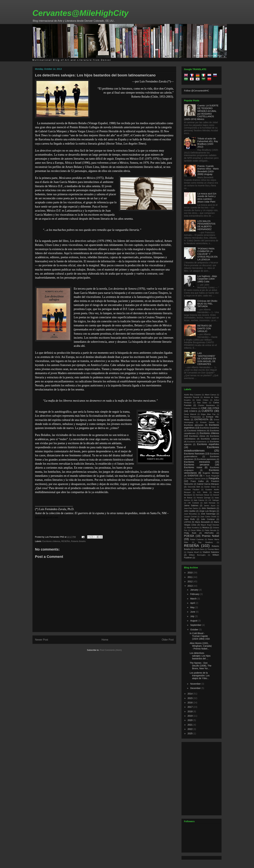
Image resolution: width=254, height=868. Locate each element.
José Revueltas (190, 514)
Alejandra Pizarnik (192, 397)
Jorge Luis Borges (208, 511)
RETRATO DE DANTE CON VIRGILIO (205, 328)
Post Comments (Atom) (111, 650)
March (194, 599)
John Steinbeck (209, 508)
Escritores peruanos (197, 465)
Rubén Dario (199, 549)
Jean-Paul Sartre (191, 508)
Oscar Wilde (196, 530)
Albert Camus (210, 395)
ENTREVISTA (201, 419)
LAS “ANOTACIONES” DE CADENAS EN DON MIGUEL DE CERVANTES (207, 359)
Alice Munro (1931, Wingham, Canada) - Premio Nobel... (201, 646)
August (194, 621)
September (196, 625)
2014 (190, 694)
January (195, 590)
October (195, 630)
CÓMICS (193, 411)
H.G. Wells (202, 492)
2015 (190, 698)
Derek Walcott (190, 414)
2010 (190, 573)
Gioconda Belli (194, 487)
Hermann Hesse (203, 495)
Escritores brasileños (210, 428)
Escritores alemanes (194, 425)
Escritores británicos (197, 431)
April (193, 603)
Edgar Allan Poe (208, 414)
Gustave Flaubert (192, 490)
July (193, 616)
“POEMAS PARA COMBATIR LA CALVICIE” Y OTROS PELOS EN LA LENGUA (208, 254)
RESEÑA (66, 541)
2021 (190, 725)
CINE (204, 408)
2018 (190, 711)
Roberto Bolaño (78, 541)
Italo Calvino (199, 500)
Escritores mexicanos (197, 462)
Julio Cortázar (208, 519)
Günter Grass (210, 487)
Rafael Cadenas (197, 539)
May (193, 607)
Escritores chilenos (51, 541)
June (193, 612)
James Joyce (210, 506)
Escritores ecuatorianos (197, 442)
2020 (190, 720)
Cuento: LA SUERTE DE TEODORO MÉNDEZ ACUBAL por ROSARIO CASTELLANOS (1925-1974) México (201, 112)
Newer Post (42, 640)
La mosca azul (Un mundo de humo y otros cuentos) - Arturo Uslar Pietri (207, 198)
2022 (190, 729)
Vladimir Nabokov (211, 552)
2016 (190, 703)
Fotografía (214, 478)
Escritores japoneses (206, 459)
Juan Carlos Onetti (208, 517)
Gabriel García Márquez (208, 484)
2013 (190, 586)
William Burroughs (197, 555)
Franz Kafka (197, 481)
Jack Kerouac (210, 503)
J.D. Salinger (214, 500)
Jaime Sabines (191, 506)
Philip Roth (190, 533)
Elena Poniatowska (192, 417)
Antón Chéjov (202, 400)
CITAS (216, 408)
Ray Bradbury (206, 542)
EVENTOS (193, 476)
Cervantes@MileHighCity (80, 13)
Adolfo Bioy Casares (193, 395)
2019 (190, 716)
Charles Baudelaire (206, 405)
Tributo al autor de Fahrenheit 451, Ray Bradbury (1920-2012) (208, 143)
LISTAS (187, 522)
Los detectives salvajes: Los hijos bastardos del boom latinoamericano (95, 75)
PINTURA (209, 533)
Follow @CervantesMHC (196, 91)
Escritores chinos (197, 436)
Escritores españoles (208, 444)
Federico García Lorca (196, 479)
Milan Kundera (193, 528)
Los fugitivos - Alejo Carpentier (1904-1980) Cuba (207, 279)
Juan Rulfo (190, 519)
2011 (190, 577)
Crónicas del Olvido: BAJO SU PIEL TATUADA (208, 304)
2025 (190, 733)
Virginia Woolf (193, 552)
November (196, 684)
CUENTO (207, 411)
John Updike (190, 511)
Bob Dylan (202, 403)
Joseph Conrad (190, 517)
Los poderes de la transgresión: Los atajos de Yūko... (200, 676)
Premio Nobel (210, 536)
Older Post (168, 640)
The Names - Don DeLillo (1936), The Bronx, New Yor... (201, 666)
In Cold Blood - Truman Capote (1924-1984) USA (200, 636)
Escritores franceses (194, 454)
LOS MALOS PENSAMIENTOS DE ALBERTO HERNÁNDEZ (206, 225)
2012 (190, 581)
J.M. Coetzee (193, 503)
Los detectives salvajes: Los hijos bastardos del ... (200, 656)
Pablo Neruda (210, 530)
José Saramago (208, 514)
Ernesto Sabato (207, 422)
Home (105, 640)
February (195, 594)
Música (206, 528)
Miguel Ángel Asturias (210, 525)
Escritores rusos (193, 467)
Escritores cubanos (210, 439)
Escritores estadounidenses (202, 449)
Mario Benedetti (202, 522)
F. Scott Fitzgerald (211, 476)
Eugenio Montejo (211, 473)
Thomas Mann (213, 549)
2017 (190, 707)
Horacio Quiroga (204, 498)
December (196, 688)
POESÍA (189, 536)
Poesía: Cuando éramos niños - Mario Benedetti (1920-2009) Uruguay (208, 170)
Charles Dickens (191, 408)
